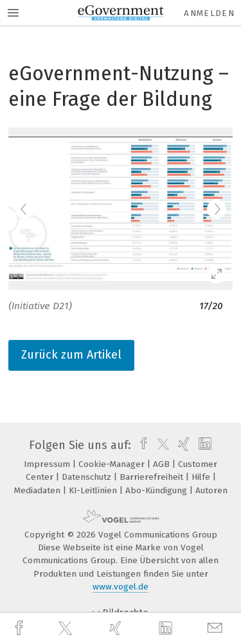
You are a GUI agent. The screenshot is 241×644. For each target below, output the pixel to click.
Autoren (211, 490)
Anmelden (209, 13)
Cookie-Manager (113, 464)
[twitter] (67, 629)
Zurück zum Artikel (71, 355)
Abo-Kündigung (157, 490)
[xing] (117, 628)
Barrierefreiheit (153, 477)
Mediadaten (39, 490)
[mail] (217, 628)
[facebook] (21, 628)
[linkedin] (167, 629)
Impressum (48, 464)
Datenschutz (88, 477)
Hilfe (202, 477)
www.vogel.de (121, 587)
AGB (163, 464)
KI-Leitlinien (94, 490)
